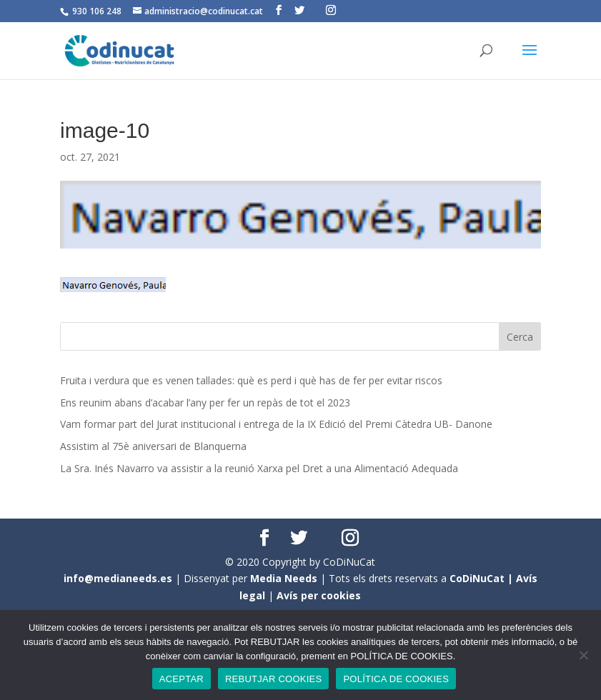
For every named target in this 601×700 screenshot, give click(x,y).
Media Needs (284, 578)
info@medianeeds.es (118, 578)
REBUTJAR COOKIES (273, 679)
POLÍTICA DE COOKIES (396, 679)
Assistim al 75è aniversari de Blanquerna (153, 446)
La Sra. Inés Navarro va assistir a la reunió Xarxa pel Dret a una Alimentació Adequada (259, 468)
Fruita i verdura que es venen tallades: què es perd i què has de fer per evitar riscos (251, 380)
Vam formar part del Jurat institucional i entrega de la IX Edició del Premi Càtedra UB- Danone (276, 424)
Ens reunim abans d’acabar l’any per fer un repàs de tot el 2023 (205, 402)
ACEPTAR (182, 679)
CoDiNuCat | (483, 578)
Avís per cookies (319, 595)
